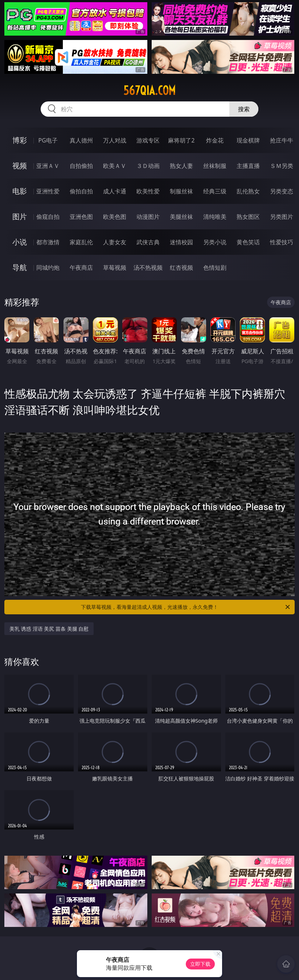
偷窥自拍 (48, 217)
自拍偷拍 (81, 166)
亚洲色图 (81, 217)
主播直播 (248, 166)
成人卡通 (115, 191)
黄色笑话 (248, 242)
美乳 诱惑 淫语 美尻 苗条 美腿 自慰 (49, 629)
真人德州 (81, 140)
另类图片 (282, 217)
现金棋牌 (248, 140)
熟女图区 (248, 217)
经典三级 (215, 191)
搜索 (244, 109)
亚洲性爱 (48, 191)
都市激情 (48, 242)
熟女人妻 (181, 166)
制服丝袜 (181, 191)
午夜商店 (81, 268)
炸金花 (215, 140)
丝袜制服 (215, 166)
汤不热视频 (148, 268)
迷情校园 (181, 242)
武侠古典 (148, 242)
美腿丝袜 (181, 217)
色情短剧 (215, 268)
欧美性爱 (148, 191)
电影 (20, 191)
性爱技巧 (282, 242)
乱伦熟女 (248, 191)
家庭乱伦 (81, 242)
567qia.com (149, 91)
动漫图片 (148, 217)
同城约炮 (48, 268)
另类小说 (215, 242)
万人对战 (115, 140)
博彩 (20, 140)
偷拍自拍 (81, 191)
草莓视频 (115, 268)
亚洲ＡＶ (48, 166)
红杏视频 (181, 268)
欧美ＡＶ (115, 166)
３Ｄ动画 (148, 166)
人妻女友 (115, 242)
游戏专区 (148, 140)
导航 (20, 267)
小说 (20, 242)
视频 (20, 166)
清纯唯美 (215, 217)
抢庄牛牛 (282, 140)
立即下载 (200, 964)
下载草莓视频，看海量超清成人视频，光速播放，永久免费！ (186, 607)
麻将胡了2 (181, 140)
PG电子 (48, 140)
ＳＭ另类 (282, 166)
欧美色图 (115, 217)
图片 (20, 216)
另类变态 (282, 191)
